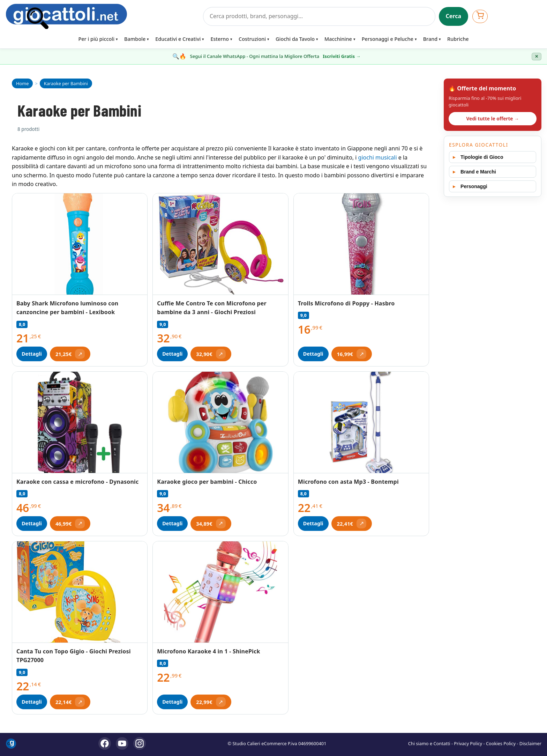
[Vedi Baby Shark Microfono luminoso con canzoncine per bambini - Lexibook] (80, 244)
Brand (430, 39)
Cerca (454, 16)
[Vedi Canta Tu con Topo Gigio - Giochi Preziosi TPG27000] (80, 592)
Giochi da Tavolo (295, 39)
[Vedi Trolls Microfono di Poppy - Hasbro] (361, 244)
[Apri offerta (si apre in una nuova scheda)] (70, 354)
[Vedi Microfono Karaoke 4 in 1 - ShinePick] (220, 592)
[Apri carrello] (480, 16)
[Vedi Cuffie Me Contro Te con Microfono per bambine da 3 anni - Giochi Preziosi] (220, 244)
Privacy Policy (468, 743)
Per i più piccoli (97, 39)
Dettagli (32, 354)
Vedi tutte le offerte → (492, 118)
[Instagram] (140, 743)
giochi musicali (378, 157)
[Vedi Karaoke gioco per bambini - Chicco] (220, 422)
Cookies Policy (501, 743)
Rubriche (458, 39)
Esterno (220, 39)
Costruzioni (252, 39)
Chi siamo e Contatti (429, 743)
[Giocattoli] (102, 16)
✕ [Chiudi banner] (537, 57)
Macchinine (338, 39)
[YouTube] (122, 743)
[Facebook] (105, 743)
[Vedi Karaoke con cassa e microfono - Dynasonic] (80, 422)
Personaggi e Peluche (388, 39)
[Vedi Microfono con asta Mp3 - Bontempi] (361, 423)
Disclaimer (530, 743)
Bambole (135, 39)
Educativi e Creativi (178, 39)
